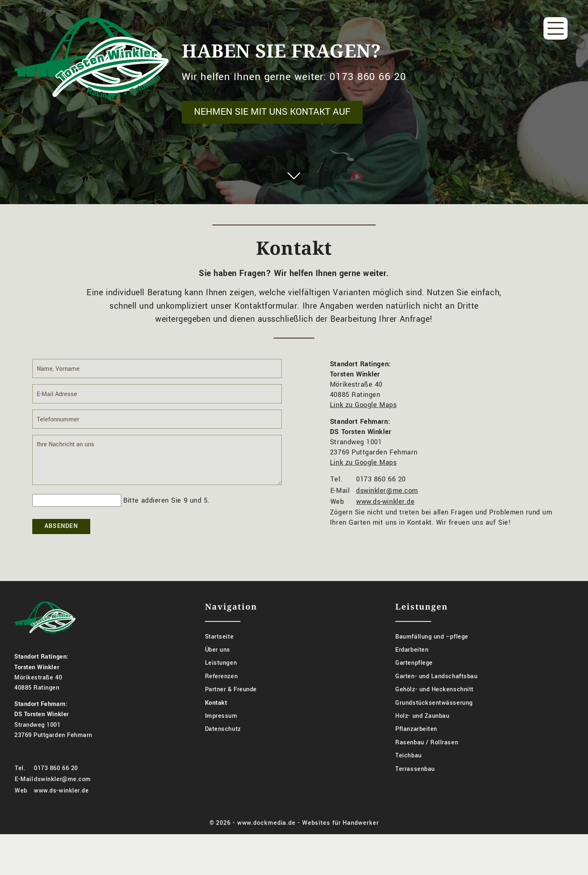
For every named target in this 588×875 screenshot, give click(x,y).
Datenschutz (223, 741)
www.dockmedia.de (266, 835)
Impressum (221, 728)
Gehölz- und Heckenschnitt (434, 701)
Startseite (219, 649)
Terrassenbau (415, 781)
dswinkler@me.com (387, 502)
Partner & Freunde (231, 701)
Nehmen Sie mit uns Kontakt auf (272, 112)
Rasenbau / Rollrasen (427, 754)
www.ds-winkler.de (385, 513)
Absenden (61, 538)
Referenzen (221, 688)
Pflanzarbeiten (416, 741)
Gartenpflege (414, 675)
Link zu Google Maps (363, 417)
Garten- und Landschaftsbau (436, 688)
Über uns (218, 662)
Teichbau (408, 767)
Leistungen (221, 675)
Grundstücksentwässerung (434, 715)
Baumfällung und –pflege (432, 649)
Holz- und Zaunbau (422, 728)
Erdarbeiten (412, 662)
